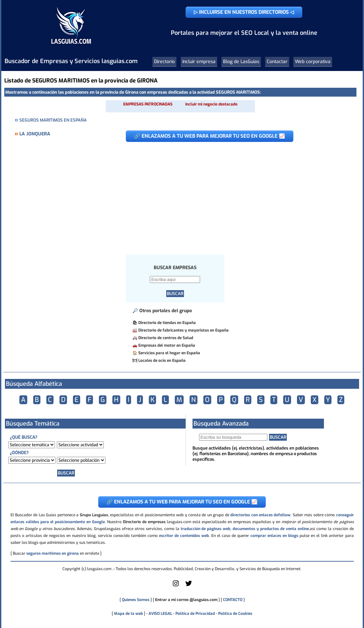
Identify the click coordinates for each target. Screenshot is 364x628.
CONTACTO (233, 600)
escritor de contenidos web (184, 536)
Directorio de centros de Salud (166, 338)
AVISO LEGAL (160, 614)
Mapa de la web (128, 614)
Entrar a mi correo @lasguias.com (186, 600)
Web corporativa (313, 62)
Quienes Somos (136, 600)
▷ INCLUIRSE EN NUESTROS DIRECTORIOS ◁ (244, 12)
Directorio (164, 62)
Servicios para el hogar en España (169, 353)
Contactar (277, 62)
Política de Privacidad (195, 614)
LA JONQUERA (35, 134)
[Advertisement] (236, 195)
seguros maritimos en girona (53, 553)
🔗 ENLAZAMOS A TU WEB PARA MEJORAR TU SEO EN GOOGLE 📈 (210, 136)
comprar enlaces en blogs (274, 536)
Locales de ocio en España (162, 361)
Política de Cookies (235, 614)
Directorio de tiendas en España (167, 323)
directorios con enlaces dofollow (260, 515)
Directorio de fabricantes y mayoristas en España (183, 330)
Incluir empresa (199, 62)
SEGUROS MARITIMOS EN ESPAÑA (53, 120)
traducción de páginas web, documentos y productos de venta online (245, 529)
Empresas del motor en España (167, 345)
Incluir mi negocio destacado (211, 104)
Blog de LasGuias (241, 62)
